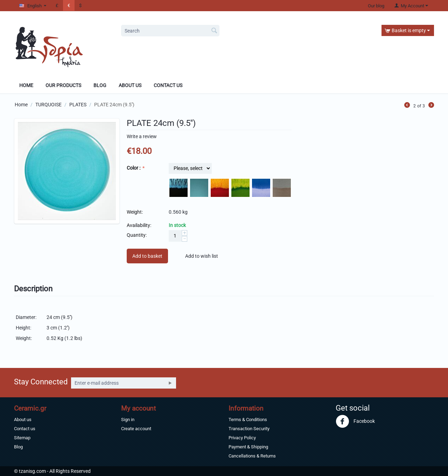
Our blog (376, 6)
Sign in (128, 420)
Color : (134, 168)
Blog (100, 85)
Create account (136, 429)
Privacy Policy (242, 438)
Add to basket (147, 256)
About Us (130, 85)
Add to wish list (202, 256)
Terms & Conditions (248, 420)
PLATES (78, 105)
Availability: (139, 225)
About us (23, 420)
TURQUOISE (48, 105)
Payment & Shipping (248, 447)
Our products (63, 85)
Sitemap (22, 438)
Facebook (355, 421)
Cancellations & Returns (252, 456)
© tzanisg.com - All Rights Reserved (52, 471)
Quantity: (137, 235)
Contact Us (168, 85)
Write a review (142, 136)
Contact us (25, 429)
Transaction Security (249, 429)
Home (26, 85)
